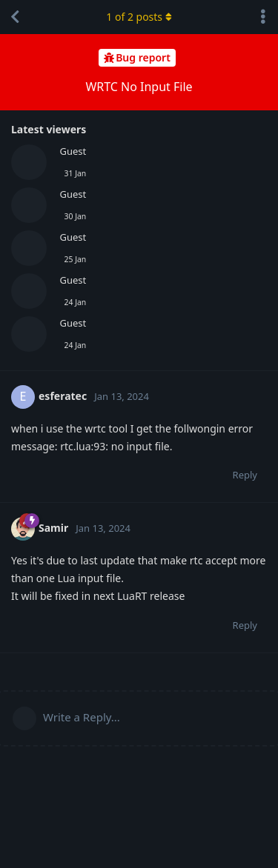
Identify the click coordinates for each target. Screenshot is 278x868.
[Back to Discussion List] (15, 17)
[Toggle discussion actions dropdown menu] (263, 17)
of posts (139, 17)
